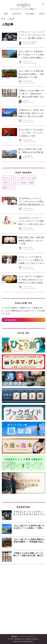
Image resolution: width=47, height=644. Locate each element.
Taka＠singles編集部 (30, 42)
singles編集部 (28, 156)
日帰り (6, 183)
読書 (31, 183)
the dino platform (26, 641)
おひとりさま (9, 178)
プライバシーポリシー (28, 637)
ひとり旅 (31, 178)
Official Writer (28, 62)
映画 (24, 183)
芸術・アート (9, 187)
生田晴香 (26, 101)
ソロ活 (21, 178)
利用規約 (14, 637)
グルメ (15, 183)
